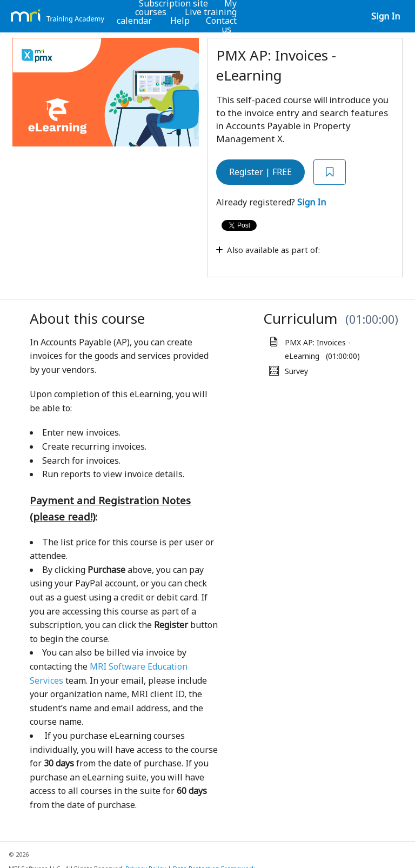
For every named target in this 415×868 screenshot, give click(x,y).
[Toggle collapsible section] (302, 255)
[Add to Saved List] (330, 172)
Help (180, 21)
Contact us (221, 25)
